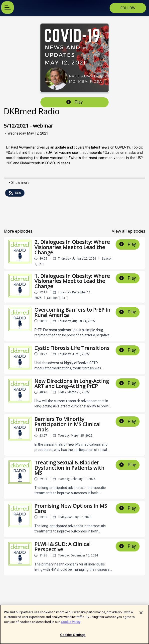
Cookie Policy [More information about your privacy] (71, 624)
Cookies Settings (73, 637)
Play (75, 102)
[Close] (141, 615)
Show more (19, 183)
